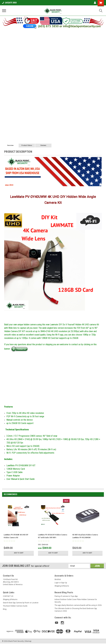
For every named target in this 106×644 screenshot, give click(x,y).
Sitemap (28, 640)
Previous (98, 494)
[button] (53, 22)
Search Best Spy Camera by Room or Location (21, 603)
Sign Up (64, 583)
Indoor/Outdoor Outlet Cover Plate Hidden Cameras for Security (76, 601)
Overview (10, 145)
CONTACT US (8, 596)
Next (102, 494)
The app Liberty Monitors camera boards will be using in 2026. (78, 605)
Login (57, 583)
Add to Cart (19, 553)
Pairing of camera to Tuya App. (66, 596)
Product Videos (27, 145)
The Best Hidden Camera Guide (15, 606)
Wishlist (58, 579)
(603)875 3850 (9, 3)
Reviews (43, 145)
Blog (5, 609)
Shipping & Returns (62, 586)
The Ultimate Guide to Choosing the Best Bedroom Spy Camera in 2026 (76, 610)
